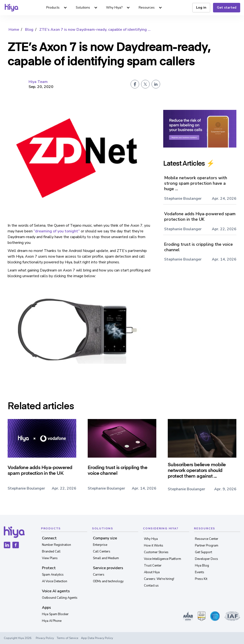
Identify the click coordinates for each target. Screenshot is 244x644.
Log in (201, 8)
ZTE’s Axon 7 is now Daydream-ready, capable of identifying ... (95, 30)
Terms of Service (67, 638)
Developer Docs (206, 559)
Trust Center (153, 566)
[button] (56, 8)
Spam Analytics (53, 575)
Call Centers (102, 552)
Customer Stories (156, 552)
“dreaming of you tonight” (57, 231)
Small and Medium (106, 558)
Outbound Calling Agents (60, 598)
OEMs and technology (108, 581)
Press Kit (201, 579)
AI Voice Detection (55, 581)
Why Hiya (151, 539)
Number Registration (56, 545)
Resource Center (207, 539)
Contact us (151, 586)
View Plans (50, 558)
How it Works (154, 546)
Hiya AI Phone (52, 621)
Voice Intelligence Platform (163, 559)
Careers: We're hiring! (159, 579)
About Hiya (152, 572)
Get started (227, 8)
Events (200, 572)
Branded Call (51, 552)
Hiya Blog (202, 566)
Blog (29, 30)
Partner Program (207, 546)
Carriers (99, 575)
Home (14, 30)
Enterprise (100, 545)
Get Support (203, 552)
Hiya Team (38, 82)
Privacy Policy (45, 638)
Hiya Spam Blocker (55, 614)
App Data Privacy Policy (97, 638)
